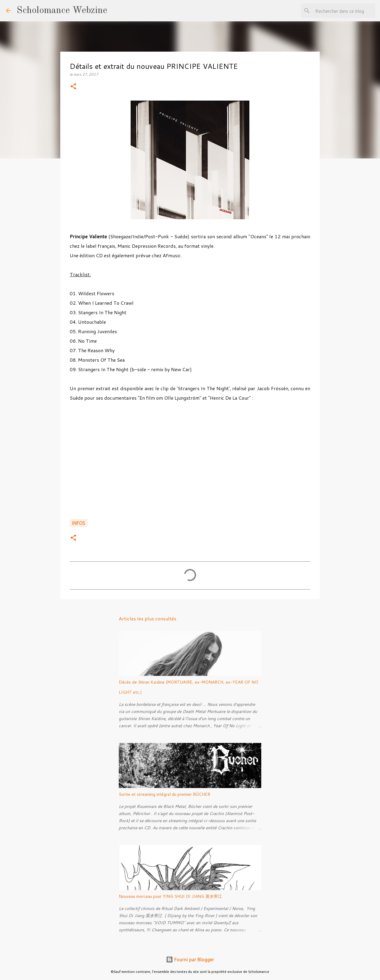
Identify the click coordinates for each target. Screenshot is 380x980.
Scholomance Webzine (62, 11)
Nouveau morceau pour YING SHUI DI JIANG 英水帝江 (170, 896)
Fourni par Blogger (190, 960)
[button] (73, 87)
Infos (79, 523)
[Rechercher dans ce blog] (344, 11)
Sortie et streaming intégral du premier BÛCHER (164, 794)
